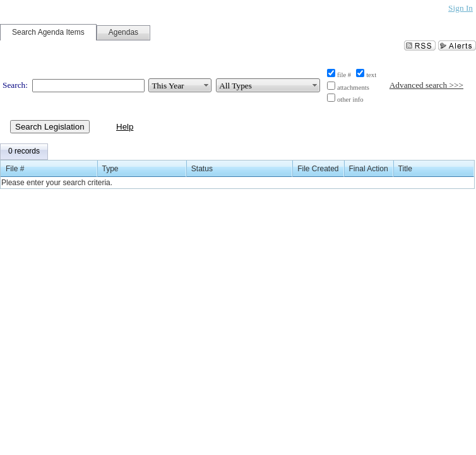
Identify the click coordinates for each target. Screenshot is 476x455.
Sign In (461, 8)
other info (350, 100)
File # (15, 169)
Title (405, 169)
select (206, 85)
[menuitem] (24, 152)
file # (344, 75)
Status (202, 169)
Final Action (369, 169)
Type (110, 169)
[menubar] (24, 152)
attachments (353, 88)
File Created (318, 169)
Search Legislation (50, 127)
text (371, 75)
